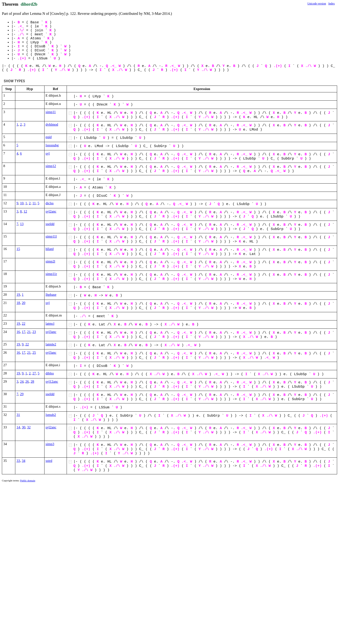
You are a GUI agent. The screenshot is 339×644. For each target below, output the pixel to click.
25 (34, 353)
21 (29, 332)
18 (18, 303)
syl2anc (51, 211)
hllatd (50, 249)
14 (18, 427)
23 (34, 332)
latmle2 (51, 344)
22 (24, 324)
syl (48, 153)
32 (29, 427)
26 (27, 381)
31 (18, 415)
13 (22, 224)
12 (25, 211)
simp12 (51, 166)
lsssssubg (52, 145)
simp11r (51, 274)
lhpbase (51, 295)
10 (22, 203)
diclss (50, 203)
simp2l (50, 261)
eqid (49, 137)
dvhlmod (52, 124)
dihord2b (29, 4)
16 (18, 332)
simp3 (50, 444)
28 (32, 381)
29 (22, 394)
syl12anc (52, 381)
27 (34, 373)
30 (24, 427)
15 (18, 249)
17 (24, 332)
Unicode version (317, 4)
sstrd (49, 461)
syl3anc (51, 332)
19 (18, 295)
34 (24, 461)
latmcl (50, 324)
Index (332, 4)
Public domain (28, 480)
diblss (50, 373)
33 (18, 461)
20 (24, 303)
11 (34, 203)
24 (22, 381)
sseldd (50, 224)
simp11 (51, 112)
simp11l (51, 236)
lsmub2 (51, 415)
